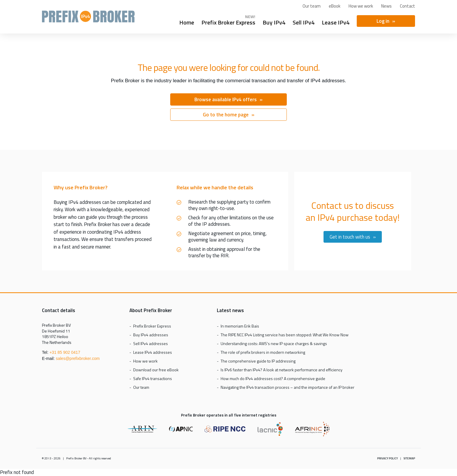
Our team (312, 6)
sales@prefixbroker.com (78, 358)
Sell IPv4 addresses (151, 343)
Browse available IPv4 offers (226, 99)
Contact (407, 6)
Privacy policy (387, 458)
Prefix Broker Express (88, 19)
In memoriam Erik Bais (240, 326)
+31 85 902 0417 (65, 352)
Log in (383, 21)
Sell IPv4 (304, 22)
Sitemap (409, 458)
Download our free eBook (156, 370)
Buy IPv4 (274, 22)
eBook (335, 6)
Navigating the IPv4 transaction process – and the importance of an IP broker (288, 387)
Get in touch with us (350, 237)
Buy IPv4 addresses (151, 335)
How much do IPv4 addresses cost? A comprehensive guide (273, 378)
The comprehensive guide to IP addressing (258, 361)
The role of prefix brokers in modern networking (263, 352)
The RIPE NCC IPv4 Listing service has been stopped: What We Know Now (285, 335)
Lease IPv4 (336, 22)
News (386, 6)
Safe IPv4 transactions (153, 378)
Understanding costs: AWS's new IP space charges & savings (274, 343)
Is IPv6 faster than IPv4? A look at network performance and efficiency (282, 370)
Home (187, 22)
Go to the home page (226, 115)
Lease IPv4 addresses (153, 352)
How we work (361, 6)
